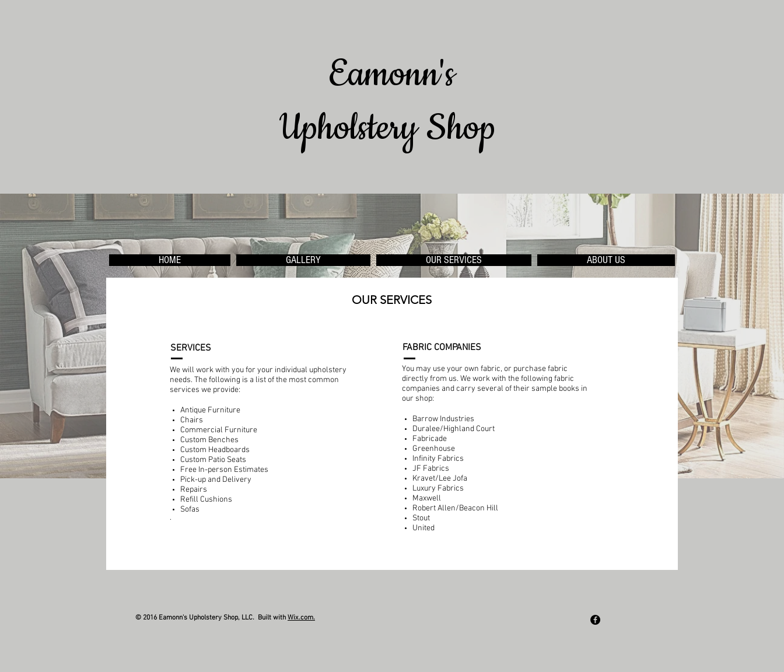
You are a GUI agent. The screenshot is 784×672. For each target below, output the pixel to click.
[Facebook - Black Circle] (595, 620)
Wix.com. (301, 618)
